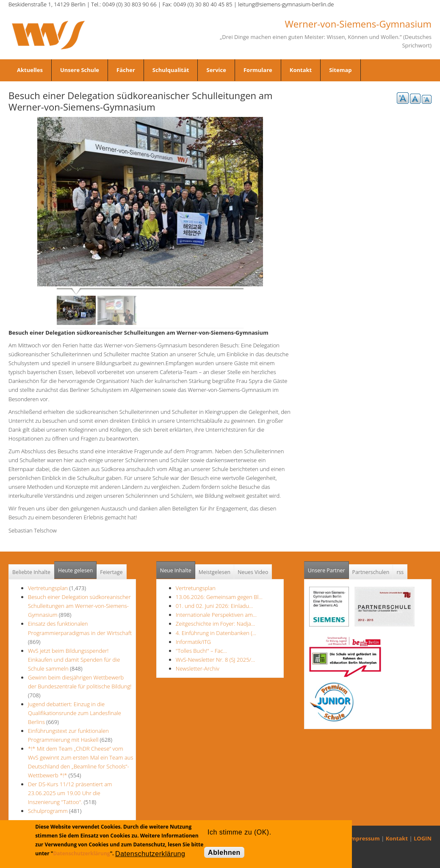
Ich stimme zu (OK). (239, 832)
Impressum (364, 838)
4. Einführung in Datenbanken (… (216, 633)
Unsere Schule (80, 70)
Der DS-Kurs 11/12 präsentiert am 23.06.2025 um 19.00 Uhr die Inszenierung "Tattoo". (70, 793)
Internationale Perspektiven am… (216, 615)
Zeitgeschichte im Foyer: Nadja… (215, 624)
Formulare (258, 70)
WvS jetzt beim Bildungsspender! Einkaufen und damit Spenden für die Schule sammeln (74, 660)
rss (400, 572)
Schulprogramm (48, 811)
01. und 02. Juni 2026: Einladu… (214, 606)
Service (216, 70)
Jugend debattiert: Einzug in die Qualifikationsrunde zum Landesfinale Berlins (75, 713)
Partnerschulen (371, 572)
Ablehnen (224, 853)
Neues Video (253, 572)
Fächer (126, 70)
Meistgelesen (215, 572)
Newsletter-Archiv (198, 668)
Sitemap (340, 70)
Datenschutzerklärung (81, 853)
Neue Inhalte (176, 570)
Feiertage (111, 572)
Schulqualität (171, 70)
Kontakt (301, 70)
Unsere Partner (328, 568)
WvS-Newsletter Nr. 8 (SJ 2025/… (216, 660)
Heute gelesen (75, 570)
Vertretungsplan (48, 588)
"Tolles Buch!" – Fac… (201, 651)
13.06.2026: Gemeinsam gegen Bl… (219, 597)
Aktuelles (30, 70)
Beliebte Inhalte (31, 572)
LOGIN (423, 838)
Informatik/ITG (193, 642)
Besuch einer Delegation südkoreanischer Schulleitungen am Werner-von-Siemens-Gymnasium (79, 606)
